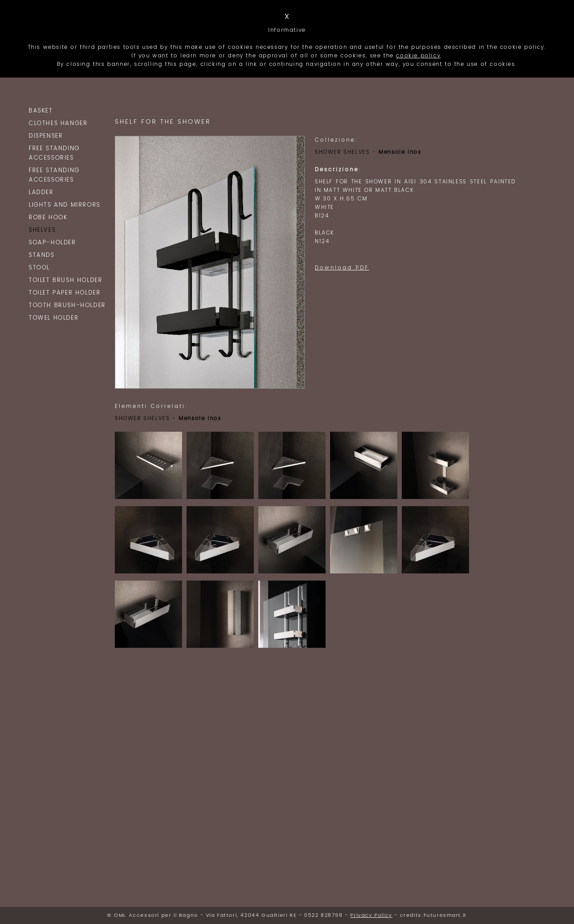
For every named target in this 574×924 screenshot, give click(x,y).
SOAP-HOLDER (52, 243)
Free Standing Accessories (54, 153)
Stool (39, 268)
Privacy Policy (371, 915)
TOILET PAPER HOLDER (65, 293)
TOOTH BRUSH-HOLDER (67, 306)
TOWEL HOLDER (54, 318)
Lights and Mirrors (65, 205)
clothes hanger (58, 124)
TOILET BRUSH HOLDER (65, 280)
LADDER (41, 193)
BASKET (41, 111)
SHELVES (42, 230)
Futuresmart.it (445, 915)
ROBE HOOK (48, 218)
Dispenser (46, 136)
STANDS (42, 255)
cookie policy (418, 56)
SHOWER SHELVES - (368, 152)
